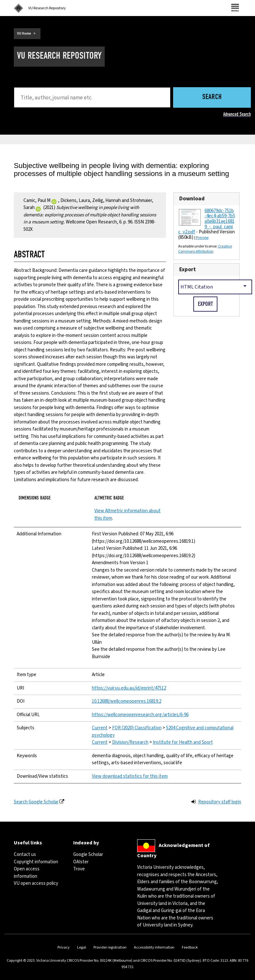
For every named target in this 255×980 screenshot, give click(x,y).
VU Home (24, 34)
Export (188, 269)
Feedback (190, 947)
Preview (202, 238)
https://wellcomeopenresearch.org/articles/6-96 (140, 715)
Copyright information (36, 862)
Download (192, 199)
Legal (82, 947)
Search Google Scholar (36, 802)
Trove (79, 869)
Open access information (27, 873)
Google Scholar (88, 854)
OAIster (81, 862)
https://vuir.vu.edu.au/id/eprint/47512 (129, 688)
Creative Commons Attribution (205, 249)
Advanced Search (237, 114)
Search (212, 97)
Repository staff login (220, 802)
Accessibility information (154, 947)
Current (100, 728)
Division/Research (130, 742)
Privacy (64, 947)
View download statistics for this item (130, 776)
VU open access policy (36, 883)
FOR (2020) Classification (137, 728)
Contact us (25, 854)
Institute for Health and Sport (183, 742)
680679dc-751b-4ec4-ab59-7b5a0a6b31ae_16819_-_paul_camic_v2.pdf (207, 221)
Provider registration (110, 947)
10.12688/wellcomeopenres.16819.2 (127, 701)
